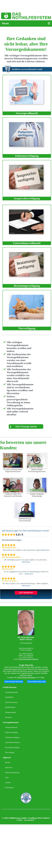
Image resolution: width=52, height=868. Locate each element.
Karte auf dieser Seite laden (14, 682)
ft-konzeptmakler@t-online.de (28, 659)
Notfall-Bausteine (10, 687)
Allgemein (7, 758)
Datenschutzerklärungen (26, 677)
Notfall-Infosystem (11, 702)
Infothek (8, 783)
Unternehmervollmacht (13, 742)
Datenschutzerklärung (12, 773)
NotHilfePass (9, 697)
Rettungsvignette (11, 712)
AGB (7, 778)
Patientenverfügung (11, 732)
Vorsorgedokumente (12, 692)
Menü (5, 23)
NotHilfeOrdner (10, 707)
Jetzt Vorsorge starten (26, 426)
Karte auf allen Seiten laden (37, 682)
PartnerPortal (9, 788)
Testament (8, 717)
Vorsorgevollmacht (11, 727)
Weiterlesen (45, 550)
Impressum (9, 768)
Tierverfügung (10, 752)
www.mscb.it (29, 820)
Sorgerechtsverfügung (12, 737)
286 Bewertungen (10, 531)
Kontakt (8, 763)
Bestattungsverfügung (12, 747)
